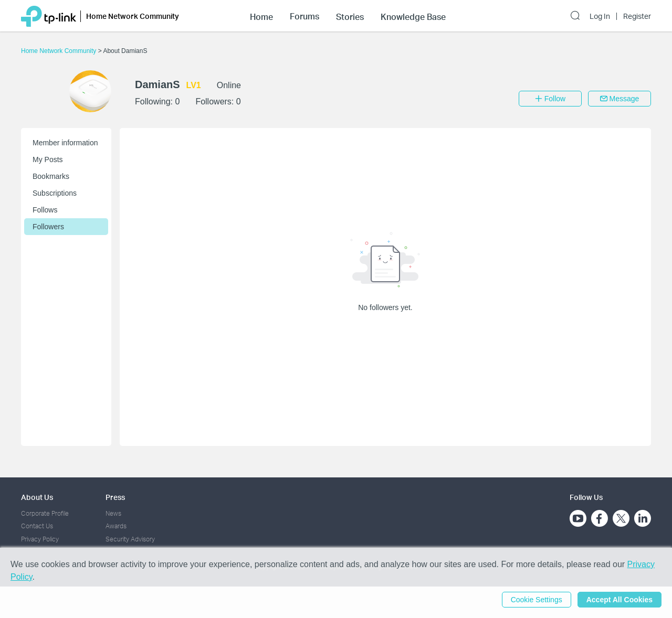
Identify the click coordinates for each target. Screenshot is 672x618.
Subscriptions (55, 193)
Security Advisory (130, 539)
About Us (37, 497)
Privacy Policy (40, 539)
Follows (45, 210)
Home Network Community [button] (133, 16)
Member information (65, 143)
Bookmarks (51, 176)
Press (115, 497)
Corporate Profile (45, 513)
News (113, 513)
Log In (600, 16)
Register (637, 16)
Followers (48, 227)
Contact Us (37, 526)
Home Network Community (60, 51)
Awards (116, 526)
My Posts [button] (48, 159)
